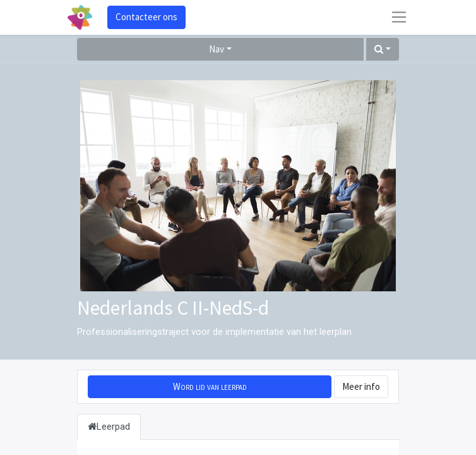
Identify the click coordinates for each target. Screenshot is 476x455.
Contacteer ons (146, 17)
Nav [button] (217, 49)
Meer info (361, 386)
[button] (383, 50)
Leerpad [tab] (109, 427)
